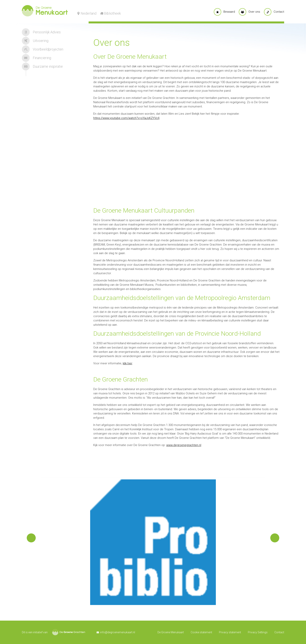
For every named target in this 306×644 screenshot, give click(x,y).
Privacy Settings (258, 632)
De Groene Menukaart (171, 632)
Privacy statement (230, 632)
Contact (279, 632)
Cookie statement (201, 632)
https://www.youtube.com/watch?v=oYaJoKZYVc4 (126, 118)
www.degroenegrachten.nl (184, 445)
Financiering (36, 58)
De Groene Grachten (69, 632)
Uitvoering (35, 41)
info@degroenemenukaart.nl (118, 632)
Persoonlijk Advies (41, 32)
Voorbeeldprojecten (43, 49)
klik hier (128, 363)
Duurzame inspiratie (42, 67)
